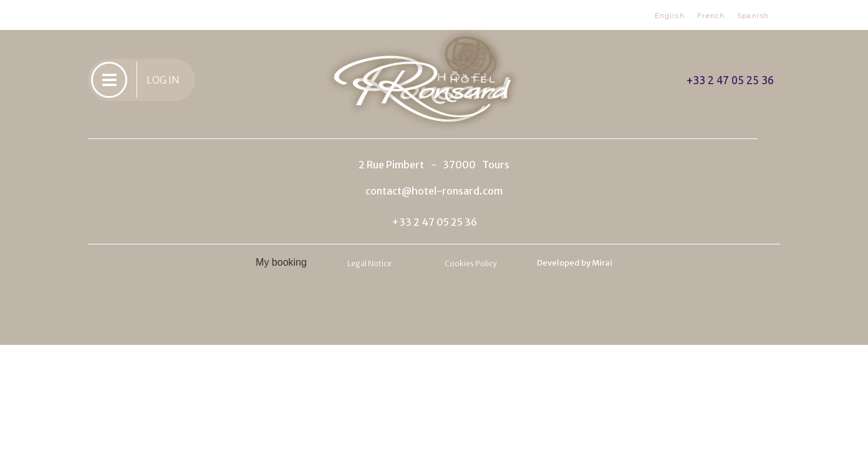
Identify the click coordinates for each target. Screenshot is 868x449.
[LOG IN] (109, 80)
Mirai (602, 263)
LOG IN (163, 80)
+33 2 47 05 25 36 (730, 80)
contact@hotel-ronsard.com (434, 191)
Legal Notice (369, 263)
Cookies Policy (470, 263)
